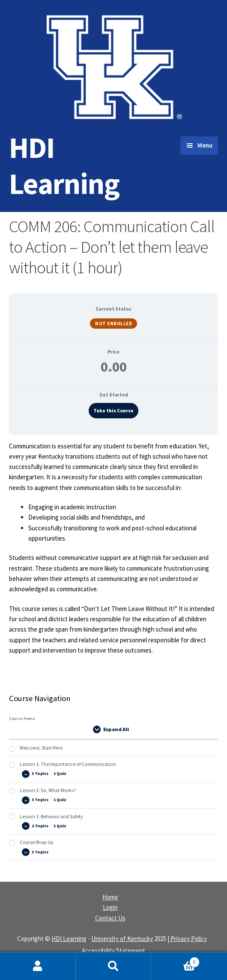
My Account (38, 966)
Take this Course (113, 411)
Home (110, 897)
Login (110, 907)
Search (114, 966)
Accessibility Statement (113, 951)
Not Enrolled (113, 324)
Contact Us (110, 918)
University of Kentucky (122, 939)
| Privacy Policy (187, 939)
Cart (175, 960)
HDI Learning (64, 165)
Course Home (22, 718)
